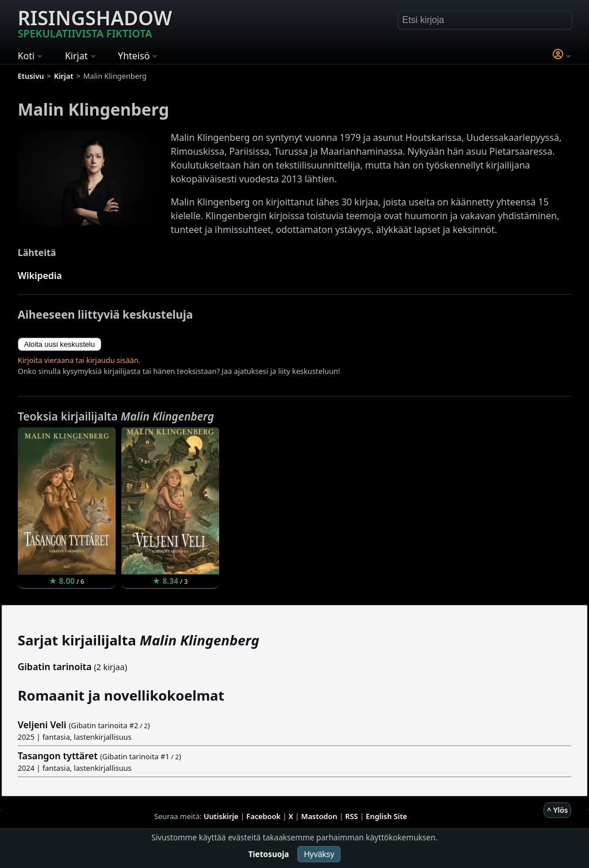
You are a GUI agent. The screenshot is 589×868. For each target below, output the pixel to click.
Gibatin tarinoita (55, 667)
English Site (387, 816)
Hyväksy (319, 854)
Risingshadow (95, 22)
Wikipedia (40, 276)
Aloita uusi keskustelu (60, 344)
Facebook (263, 816)
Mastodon (320, 816)
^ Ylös (557, 810)
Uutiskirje (221, 816)
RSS (351, 816)
